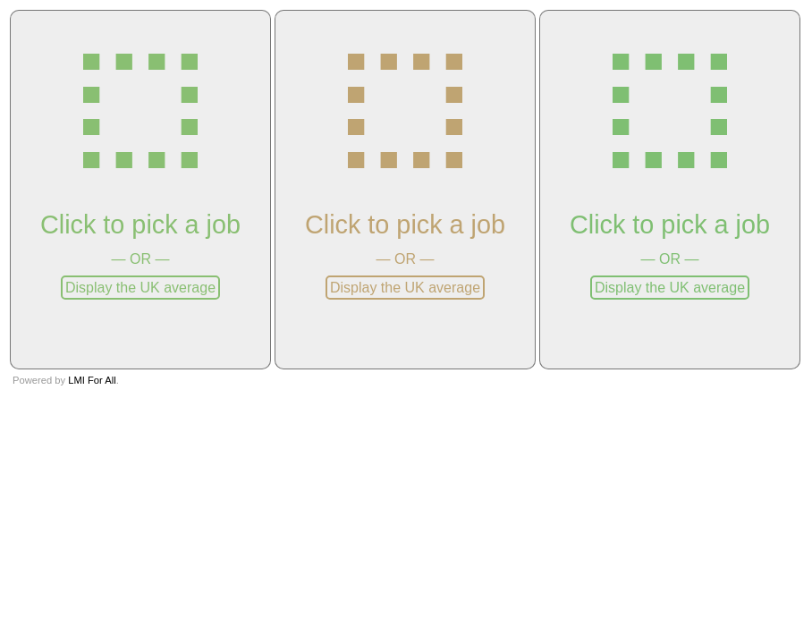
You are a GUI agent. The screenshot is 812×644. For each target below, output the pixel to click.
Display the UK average (140, 288)
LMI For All (92, 380)
